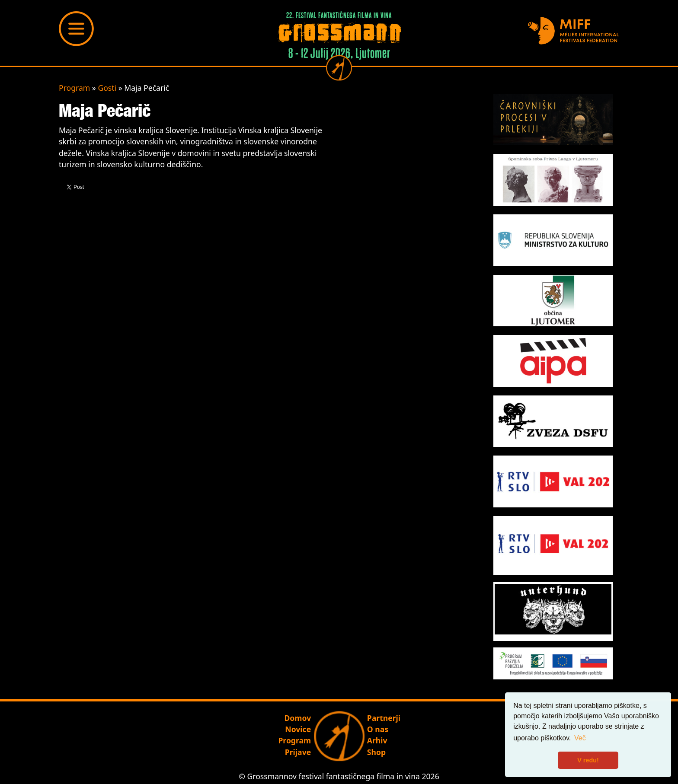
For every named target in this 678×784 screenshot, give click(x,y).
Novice (298, 729)
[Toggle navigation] (77, 29)
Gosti (107, 88)
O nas (378, 729)
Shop (376, 752)
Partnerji (384, 718)
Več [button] (580, 738)
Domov (297, 718)
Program (74, 88)
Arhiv (377, 740)
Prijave (298, 752)
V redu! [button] (588, 760)
